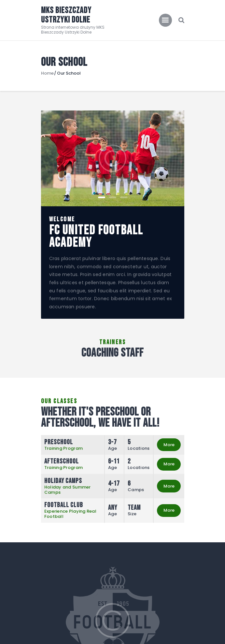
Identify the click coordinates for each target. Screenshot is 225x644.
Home (47, 73)
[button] (102, 197)
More (169, 445)
